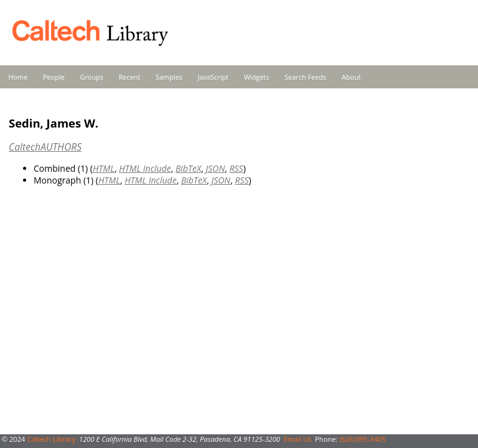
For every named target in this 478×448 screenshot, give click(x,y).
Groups (91, 77)
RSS (237, 168)
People (54, 77)
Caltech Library (51, 439)
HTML (104, 168)
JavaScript (213, 77)
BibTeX (188, 168)
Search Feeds (305, 77)
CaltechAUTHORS (45, 147)
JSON (215, 168)
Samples (169, 77)
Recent (130, 77)
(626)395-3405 (362, 439)
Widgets (257, 77)
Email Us (298, 439)
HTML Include (145, 168)
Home (18, 77)
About (351, 77)
